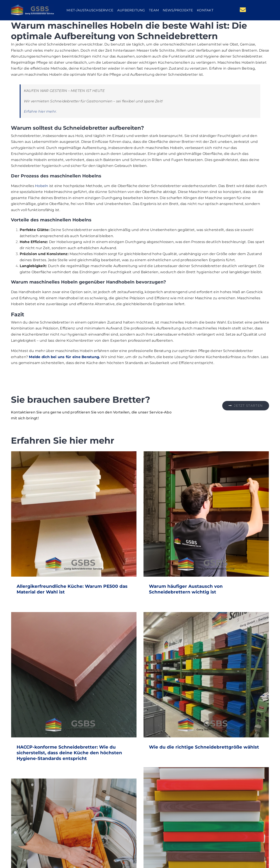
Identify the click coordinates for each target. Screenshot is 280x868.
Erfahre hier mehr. (40, 111)
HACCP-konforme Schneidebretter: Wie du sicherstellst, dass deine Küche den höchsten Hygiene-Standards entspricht (69, 753)
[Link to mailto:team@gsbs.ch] (243, 10)
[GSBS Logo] (33, 5)
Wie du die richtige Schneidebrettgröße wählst (204, 747)
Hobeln (42, 186)
